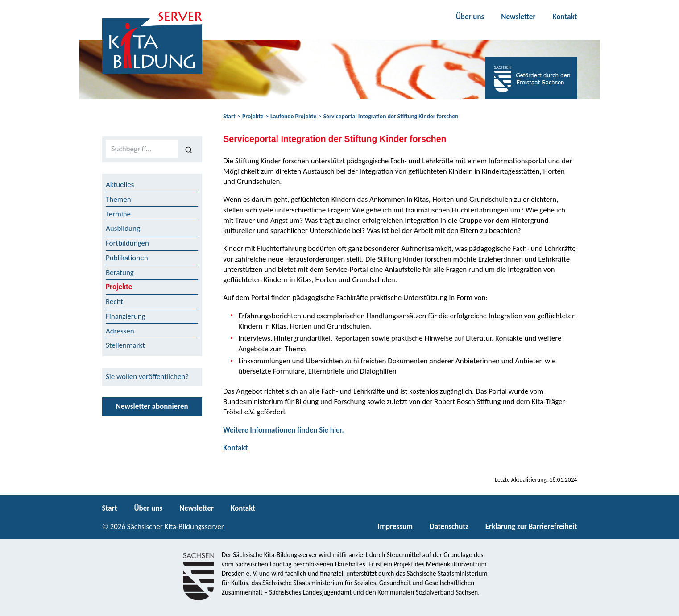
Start (229, 116)
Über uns (470, 17)
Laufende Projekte (293, 116)
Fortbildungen (127, 243)
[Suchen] (188, 149)
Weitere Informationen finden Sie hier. (283, 430)
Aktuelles (120, 185)
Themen (118, 199)
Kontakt (565, 17)
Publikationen (127, 258)
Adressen (120, 331)
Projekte (253, 116)
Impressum (395, 527)
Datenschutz (449, 527)
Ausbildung (123, 228)
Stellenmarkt (125, 345)
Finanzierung (126, 316)
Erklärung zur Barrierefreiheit (531, 527)
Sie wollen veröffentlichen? (147, 377)
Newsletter (518, 17)
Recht (114, 302)
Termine (118, 214)
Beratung (120, 273)
